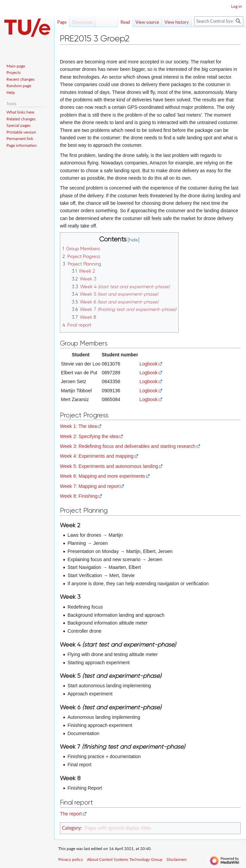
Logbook (149, 364)
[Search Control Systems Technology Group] (219, 21)
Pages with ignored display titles (118, 828)
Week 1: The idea (78, 426)
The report (71, 814)
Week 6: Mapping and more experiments (103, 476)
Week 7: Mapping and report (90, 486)
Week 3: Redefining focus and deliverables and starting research (128, 446)
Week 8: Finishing (79, 496)
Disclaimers (177, 859)
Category (71, 828)
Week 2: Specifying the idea (89, 436)
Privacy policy (71, 859)
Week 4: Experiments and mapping (97, 456)
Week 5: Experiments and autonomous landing (109, 466)
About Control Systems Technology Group (125, 859)
